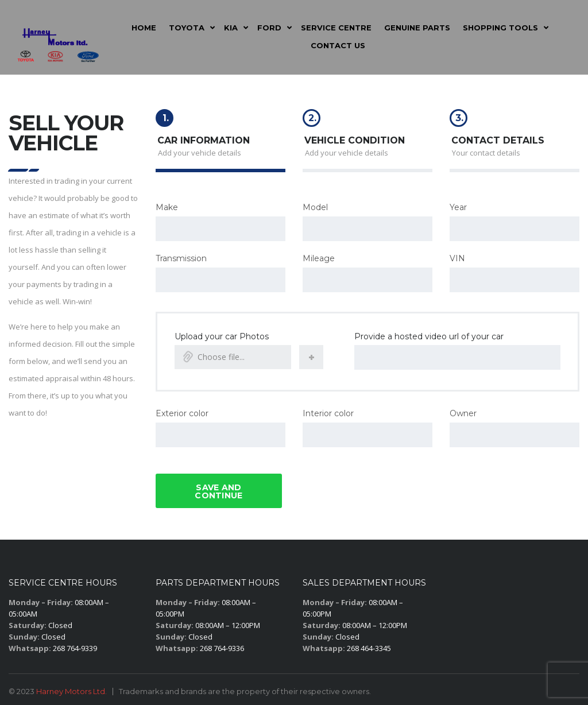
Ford (269, 28)
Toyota (187, 28)
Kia (231, 28)
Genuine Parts (417, 28)
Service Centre (336, 28)
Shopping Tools (500, 28)
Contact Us (338, 45)
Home (144, 28)
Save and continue (218, 488)
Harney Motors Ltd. (71, 688)
